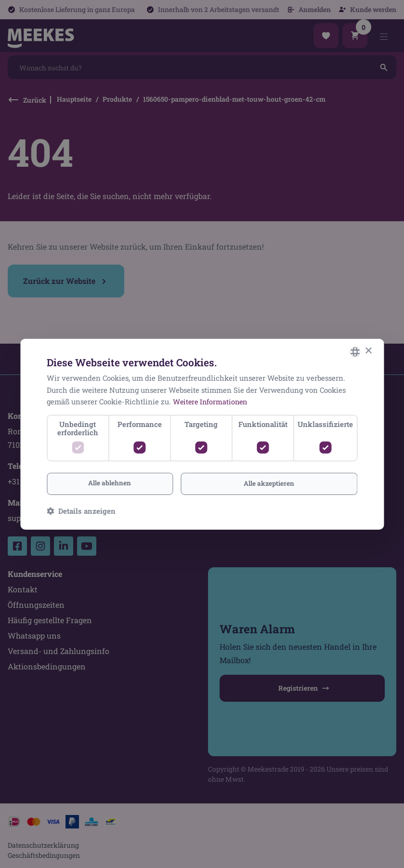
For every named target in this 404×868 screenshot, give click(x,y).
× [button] (368, 351)
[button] (81, 511)
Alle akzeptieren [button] (269, 483)
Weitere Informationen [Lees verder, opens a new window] (212, 401)
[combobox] (355, 351)
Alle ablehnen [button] (110, 483)
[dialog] (202, 434)
